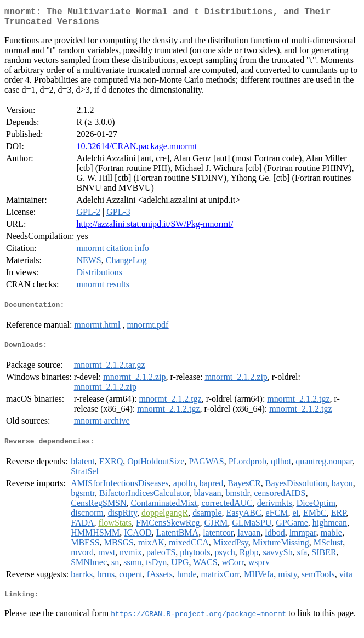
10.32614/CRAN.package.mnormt (136, 150)
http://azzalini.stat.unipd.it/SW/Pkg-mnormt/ (155, 228)
